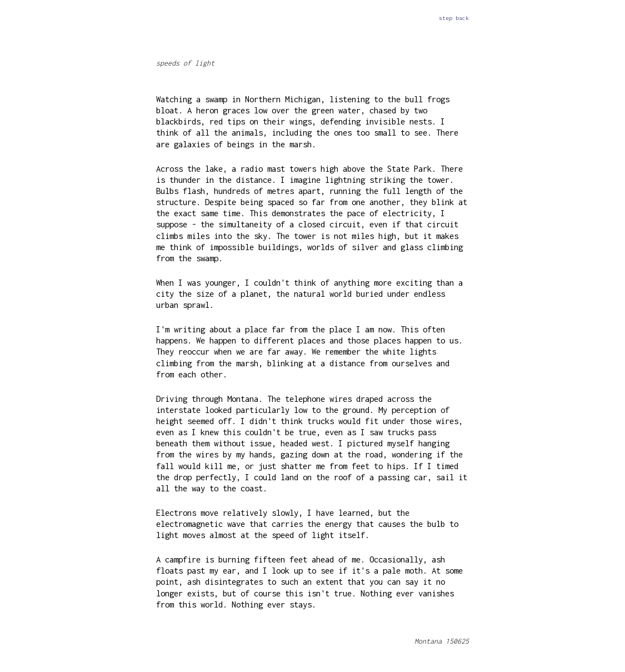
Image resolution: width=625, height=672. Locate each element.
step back (454, 18)
